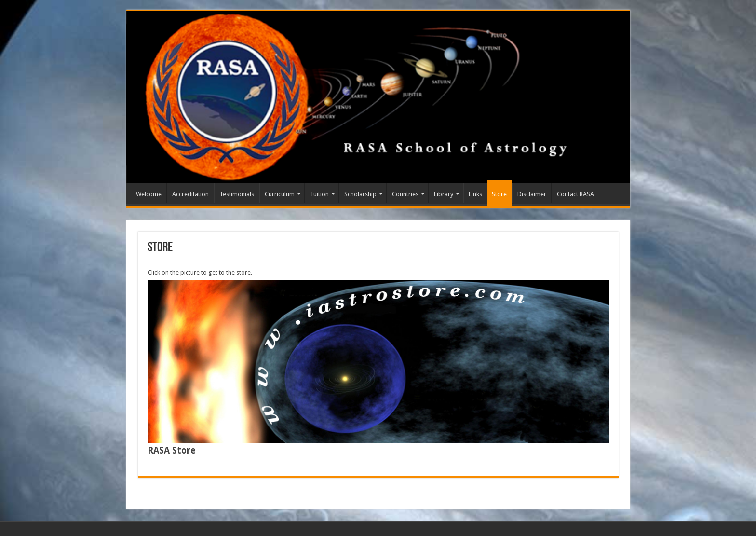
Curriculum (280, 194)
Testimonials (237, 194)
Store (499, 194)
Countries (405, 194)
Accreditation (190, 194)
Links (475, 194)
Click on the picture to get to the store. (200, 272)
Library (444, 194)
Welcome (149, 194)
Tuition (319, 194)
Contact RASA (575, 194)
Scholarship (360, 194)
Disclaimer (532, 194)
